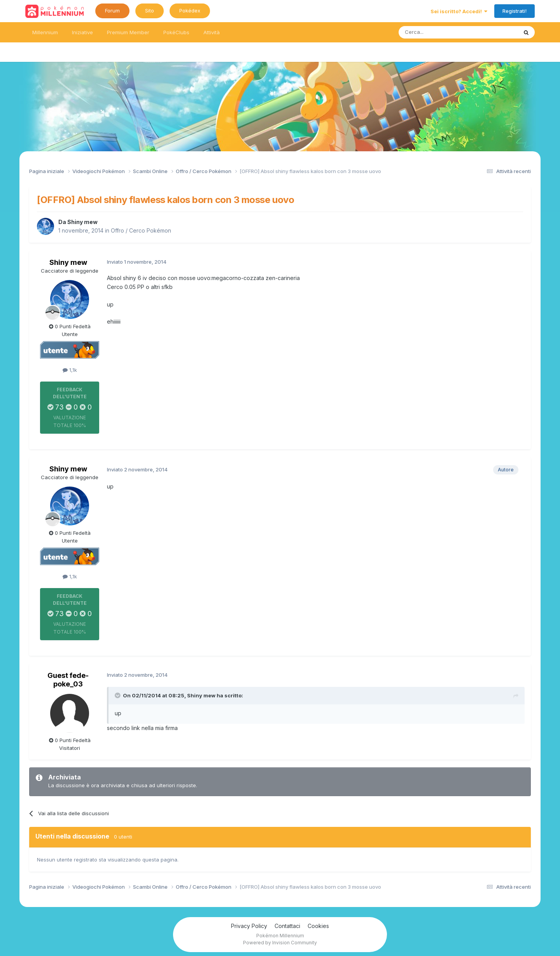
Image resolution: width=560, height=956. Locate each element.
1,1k (70, 370)
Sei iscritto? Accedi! (459, 11)
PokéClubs (176, 32)
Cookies (318, 926)
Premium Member (128, 32)
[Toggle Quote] (118, 695)
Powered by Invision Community (280, 943)
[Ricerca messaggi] (440, 32)
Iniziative (82, 32)
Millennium (45, 32)
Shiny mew (82, 222)
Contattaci (287, 926)
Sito (150, 11)
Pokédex (190, 11)
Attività (212, 32)
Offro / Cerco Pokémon (141, 230)
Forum (112, 11)
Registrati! (514, 11)
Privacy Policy (249, 926)
